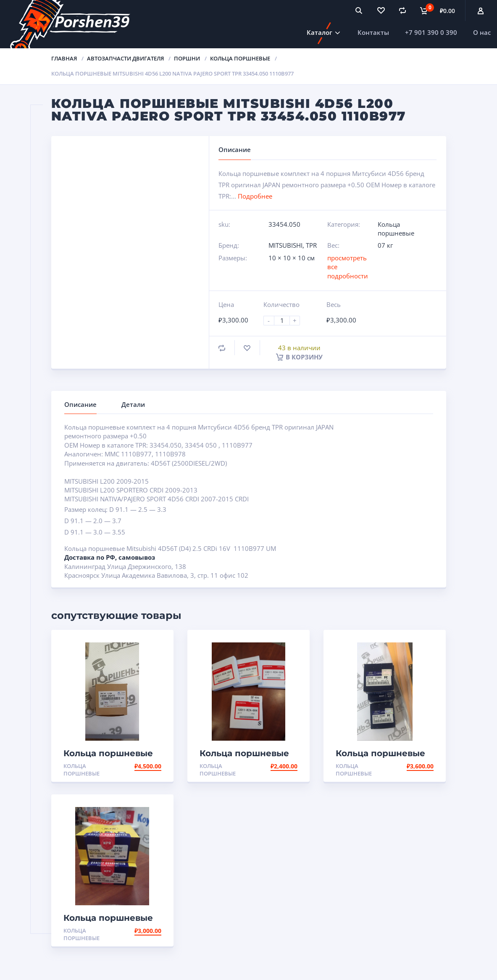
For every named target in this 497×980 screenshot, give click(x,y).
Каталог (319, 32)
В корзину (299, 357)
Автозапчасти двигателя (125, 58)
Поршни (187, 58)
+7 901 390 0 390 (431, 32)
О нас (482, 32)
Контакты (373, 32)
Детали (133, 404)
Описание (80, 404)
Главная (64, 58)
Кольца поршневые (240, 58)
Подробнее (255, 196)
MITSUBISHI (285, 245)
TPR (311, 245)
